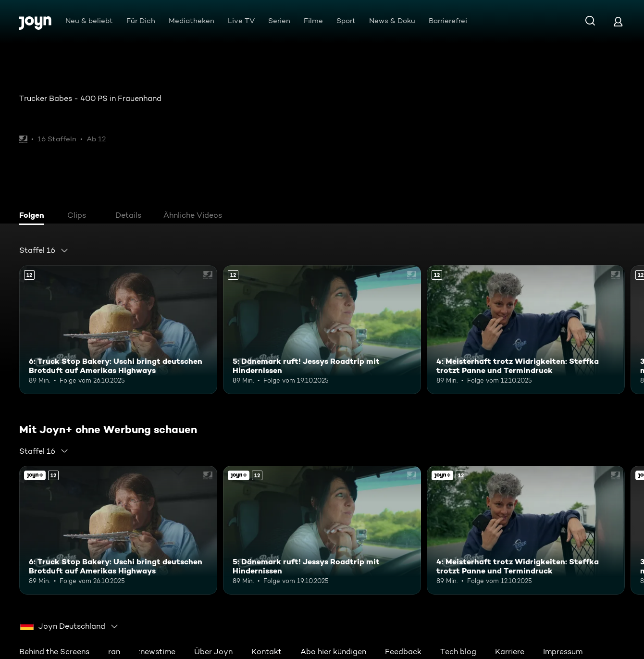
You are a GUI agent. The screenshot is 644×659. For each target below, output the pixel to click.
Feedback (403, 652)
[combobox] (44, 250)
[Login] (618, 21)
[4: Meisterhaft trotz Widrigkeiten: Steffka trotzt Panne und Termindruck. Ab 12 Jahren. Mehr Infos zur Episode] (526, 330)
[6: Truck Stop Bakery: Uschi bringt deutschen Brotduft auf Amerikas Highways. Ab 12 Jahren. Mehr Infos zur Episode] (118, 330)
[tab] (34, 216)
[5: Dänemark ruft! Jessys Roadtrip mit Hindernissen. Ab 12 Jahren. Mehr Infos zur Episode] (322, 330)
